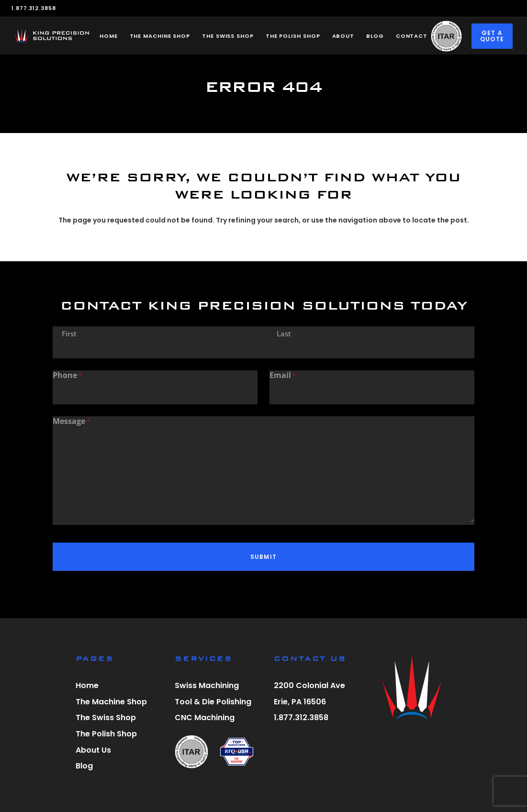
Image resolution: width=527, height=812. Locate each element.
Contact (412, 36)
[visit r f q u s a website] (237, 753)
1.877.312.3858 (34, 8)
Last (284, 334)
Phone (67, 376)
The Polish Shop (293, 36)
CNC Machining (205, 717)
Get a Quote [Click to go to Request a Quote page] (492, 36)
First (69, 334)
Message (71, 422)
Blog (375, 36)
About (343, 36)
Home (109, 36)
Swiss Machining (207, 685)
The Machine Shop (160, 36)
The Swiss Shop (228, 36)
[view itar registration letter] (191, 753)
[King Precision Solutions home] (52, 35)
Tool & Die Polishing (213, 702)
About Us (93, 750)
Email (283, 376)
